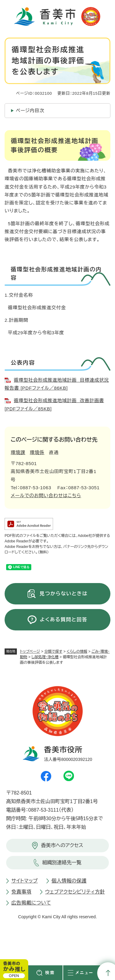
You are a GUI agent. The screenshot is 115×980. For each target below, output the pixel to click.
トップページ (30, 651)
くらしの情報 (77, 651)
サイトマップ (25, 881)
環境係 (37, 452)
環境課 (18, 452)
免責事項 (21, 892)
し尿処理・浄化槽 (45, 657)
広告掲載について (31, 903)
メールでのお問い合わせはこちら (46, 496)
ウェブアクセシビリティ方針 (75, 892)
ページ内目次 (30, 110)
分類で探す (53, 651)
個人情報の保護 (69, 881)
